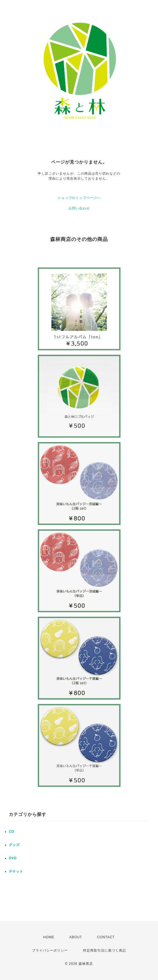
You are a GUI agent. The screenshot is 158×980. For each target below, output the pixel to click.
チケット (16, 871)
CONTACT (106, 937)
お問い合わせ (79, 208)
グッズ (14, 845)
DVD (13, 858)
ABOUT (76, 937)
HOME (49, 937)
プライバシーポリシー (50, 950)
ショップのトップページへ (79, 198)
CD (11, 832)
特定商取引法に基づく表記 (105, 950)
